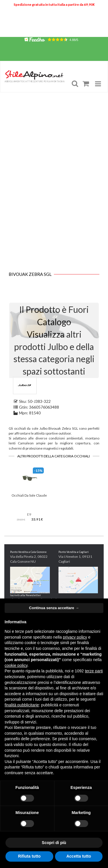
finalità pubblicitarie (22, 705)
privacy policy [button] (75, 637)
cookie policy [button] (16, 665)
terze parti (94, 671)
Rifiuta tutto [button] (29, 856)
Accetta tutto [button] (79, 856)
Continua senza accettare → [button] (54, 608)
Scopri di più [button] (54, 843)
